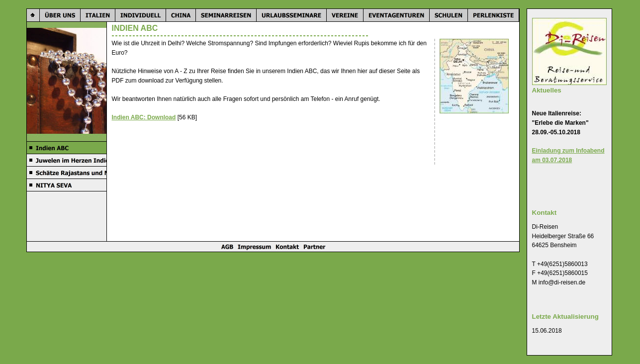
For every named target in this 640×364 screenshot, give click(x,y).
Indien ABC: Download (144, 117)
